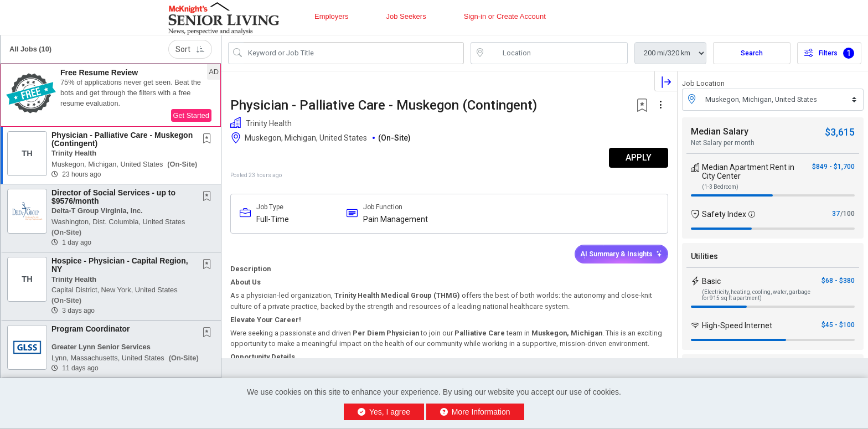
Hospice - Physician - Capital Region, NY (120, 265)
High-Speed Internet (737, 325)
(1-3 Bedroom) (720, 187)
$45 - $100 (838, 325)
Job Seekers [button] (406, 16)
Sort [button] (190, 49)
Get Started (191, 115)
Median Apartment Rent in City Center (748, 172)
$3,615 (840, 132)
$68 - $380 (838, 281)
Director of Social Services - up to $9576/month (113, 197)
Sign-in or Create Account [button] (505, 16)
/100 (848, 214)
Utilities (704, 256)
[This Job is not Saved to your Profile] (209, 139)
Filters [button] (829, 53)
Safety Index (724, 214)
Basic (711, 281)
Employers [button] (331, 16)
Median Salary (720, 131)
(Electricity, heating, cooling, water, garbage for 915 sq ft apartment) (756, 295)
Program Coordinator (91, 329)
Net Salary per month (723, 143)
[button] (111, 95)
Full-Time (273, 219)
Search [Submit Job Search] (752, 53)
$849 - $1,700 (833, 167)
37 (836, 214)
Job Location (703, 83)
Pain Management (396, 219)
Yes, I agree (384, 412)
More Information (475, 412)
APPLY (639, 157)
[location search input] (557, 53)
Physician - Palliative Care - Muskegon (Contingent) (122, 139)
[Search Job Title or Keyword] (354, 53)
